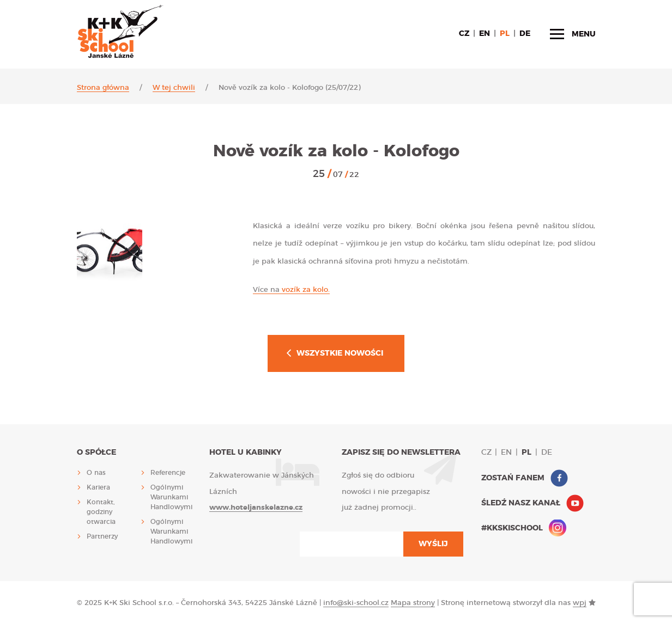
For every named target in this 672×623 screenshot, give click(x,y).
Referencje (168, 473)
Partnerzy (102, 536)
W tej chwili (174, 88)
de (525, 34)
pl (505, 34)
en (485, 34)
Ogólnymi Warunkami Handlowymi (171, 497)
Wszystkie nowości (340, 353)
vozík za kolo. (291, 290)
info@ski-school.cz (356, 603)
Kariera (98, 487)
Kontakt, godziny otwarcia (101, 512)
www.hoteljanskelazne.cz (256, 508)
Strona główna (103, 88)
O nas (96, 473)
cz (464, 34)
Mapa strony (413, 603)
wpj (580, 603)
